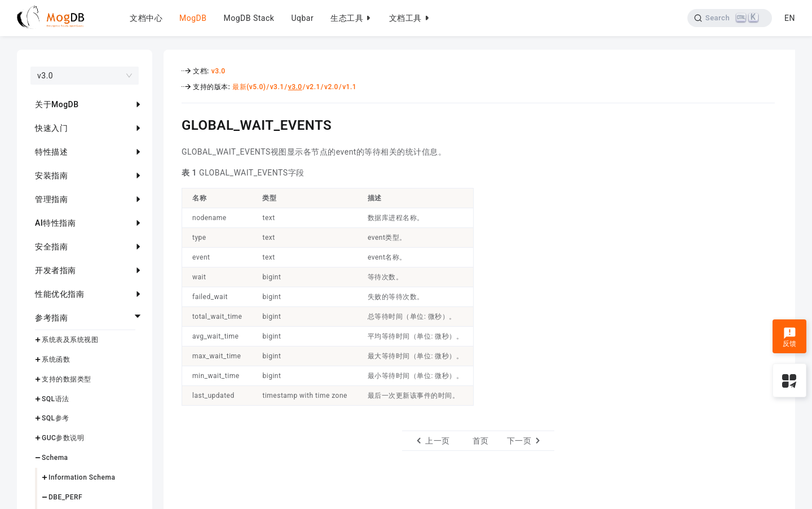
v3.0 (219, 71)
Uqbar (302, 18)
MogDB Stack (249, 18)
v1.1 (349, 87)
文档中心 (146, 18)
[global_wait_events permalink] (173, 124)
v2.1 (313, 87)
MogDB (193, 18)
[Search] (729, 18)
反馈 (790, 337)
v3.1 (277, 87)
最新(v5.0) (249, 87)
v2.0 (331, 87)
